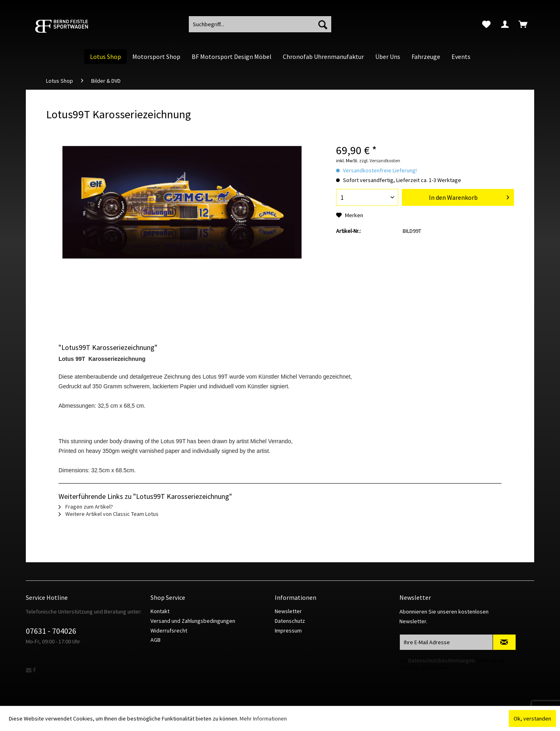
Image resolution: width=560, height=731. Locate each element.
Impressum (288, 630)
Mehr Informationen (263, 718)
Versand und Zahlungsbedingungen (193, 621)
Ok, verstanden (532, 718)
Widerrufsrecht (169, 630)
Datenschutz (290, 621)
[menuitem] (486, 24)
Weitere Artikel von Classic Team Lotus (109, 514)
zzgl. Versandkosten (380, 160)
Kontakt (160, 611)
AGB (156, 640)
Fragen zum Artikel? (86, 507)
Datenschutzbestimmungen (442, 660)
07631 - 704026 (51, 631)
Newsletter (288, 611)
